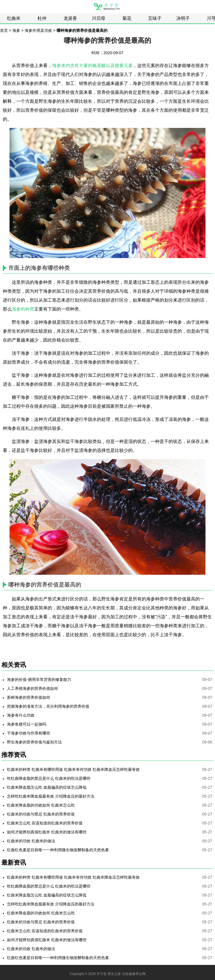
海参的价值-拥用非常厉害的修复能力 (39, 679)
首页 (4, 30)
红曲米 (14, 18)
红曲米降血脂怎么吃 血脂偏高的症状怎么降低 (47, 787)
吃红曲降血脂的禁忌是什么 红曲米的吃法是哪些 (49, 778)
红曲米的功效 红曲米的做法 (31, 841)
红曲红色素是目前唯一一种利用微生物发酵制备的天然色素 (58, 850)
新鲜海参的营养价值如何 (29, 697)
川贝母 (99, 18)
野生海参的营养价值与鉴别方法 (34, 742)
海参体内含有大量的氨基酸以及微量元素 (92, 65)
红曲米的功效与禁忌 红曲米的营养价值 (41, 814)
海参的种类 (23, 309)
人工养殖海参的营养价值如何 (32, 688)
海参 (16, 30)
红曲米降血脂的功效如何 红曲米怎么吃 (41, 805)
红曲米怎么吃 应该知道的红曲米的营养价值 (45, 823)
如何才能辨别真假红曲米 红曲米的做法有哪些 (47, 832)
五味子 (155, 18)
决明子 (183, 18)
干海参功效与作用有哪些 (29, 733)
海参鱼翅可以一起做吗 (27, 724)
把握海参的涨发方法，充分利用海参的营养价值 (48, 706)
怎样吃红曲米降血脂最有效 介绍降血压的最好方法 (51, 796)
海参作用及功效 (38, 30)
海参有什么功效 (21, 715)
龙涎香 (70, 18)
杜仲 (42, 18)
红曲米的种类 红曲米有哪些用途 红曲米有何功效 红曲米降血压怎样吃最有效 (73, 769)
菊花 (127, 18)
